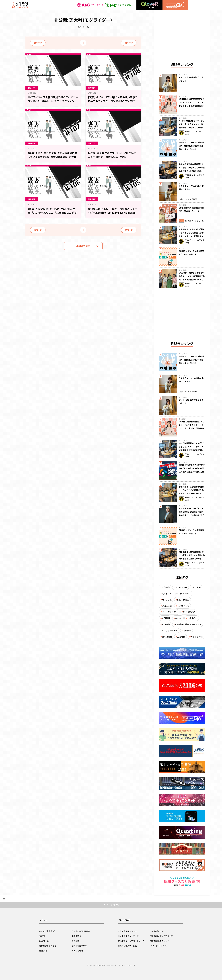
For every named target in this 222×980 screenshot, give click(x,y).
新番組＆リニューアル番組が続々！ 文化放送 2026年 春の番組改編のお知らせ (191, 146)
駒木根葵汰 (167, 637)
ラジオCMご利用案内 (81, 931)
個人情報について (79, 946)
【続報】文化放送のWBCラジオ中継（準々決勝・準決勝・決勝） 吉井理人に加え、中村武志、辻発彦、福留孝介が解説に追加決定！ (192, 472)
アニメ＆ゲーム (89, 5)
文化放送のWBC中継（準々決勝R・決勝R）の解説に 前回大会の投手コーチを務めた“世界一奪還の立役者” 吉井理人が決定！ (192, 515)
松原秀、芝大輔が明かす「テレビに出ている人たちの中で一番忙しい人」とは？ (112, 155)
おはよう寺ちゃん (170, 630)
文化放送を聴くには (48, 946)
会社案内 (43, 951)
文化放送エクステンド (160, 941)
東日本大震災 (183, 600)
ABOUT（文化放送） (47, 931)
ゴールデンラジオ (170, 612)
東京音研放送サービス (127, 946)
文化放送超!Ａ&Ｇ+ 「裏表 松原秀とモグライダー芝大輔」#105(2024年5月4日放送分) (113, 212)
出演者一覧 (44, 941)
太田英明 (166, 618)
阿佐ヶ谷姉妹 (197, 637)
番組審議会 (76, 936)
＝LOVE (179, 618)
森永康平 (187, 630)
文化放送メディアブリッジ (162, 936)
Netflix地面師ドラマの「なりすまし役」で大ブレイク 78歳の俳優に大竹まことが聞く (192, 124)
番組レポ (32, 87)
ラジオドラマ (183, 606)
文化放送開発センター (127, 931)
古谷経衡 (181, 637)
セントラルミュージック (128, 936)
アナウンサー (181, 587)
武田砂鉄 (166, 624)
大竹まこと (167, 600)
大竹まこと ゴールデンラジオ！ (176, 593)
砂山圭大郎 (167, 606)
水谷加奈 (166, 587)
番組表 (42, 936)
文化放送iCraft (157, 931)
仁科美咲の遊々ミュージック (188, 624)
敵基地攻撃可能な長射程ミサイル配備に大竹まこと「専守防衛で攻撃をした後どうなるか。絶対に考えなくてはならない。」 (192, 171)
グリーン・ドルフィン (159, 946)
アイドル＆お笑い (118, 5)
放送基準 (75, 941)
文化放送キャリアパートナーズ (131, 941)
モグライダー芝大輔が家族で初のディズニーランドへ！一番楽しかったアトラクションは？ (53, 101)
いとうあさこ (189, 612)
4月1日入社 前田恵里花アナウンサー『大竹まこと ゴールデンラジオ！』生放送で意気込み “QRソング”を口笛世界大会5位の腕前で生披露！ (192, 106)
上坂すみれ (192, 618)
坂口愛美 (197, 587)
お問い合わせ (77, 951)
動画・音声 (92, 87)
